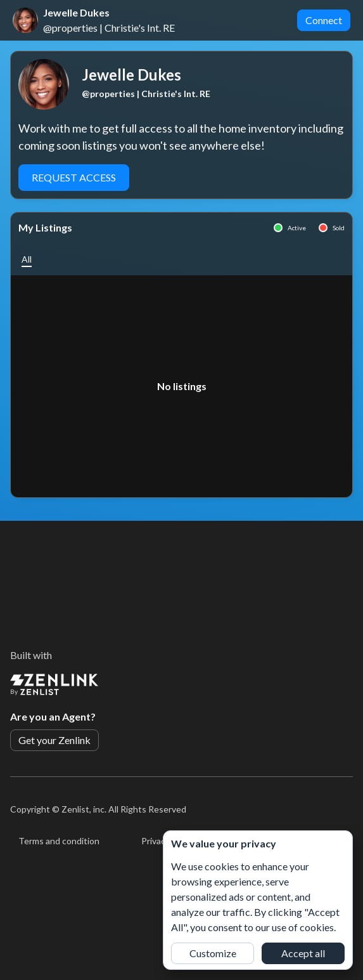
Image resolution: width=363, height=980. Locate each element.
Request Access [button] (74, 177)
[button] (27, 259)
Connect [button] (324, 20)
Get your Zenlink (54, 740)
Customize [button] (213, 953)
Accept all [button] (303, 953)
